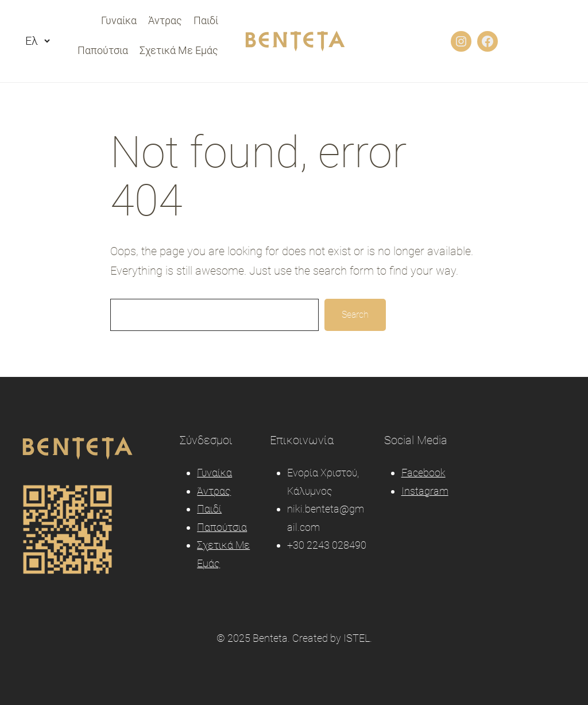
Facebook (423, 473)
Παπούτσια (222, 527)
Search (355, 315)
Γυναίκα (214, 473)
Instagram (425, 491)
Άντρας (214, 491)
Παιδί (209, 509)
